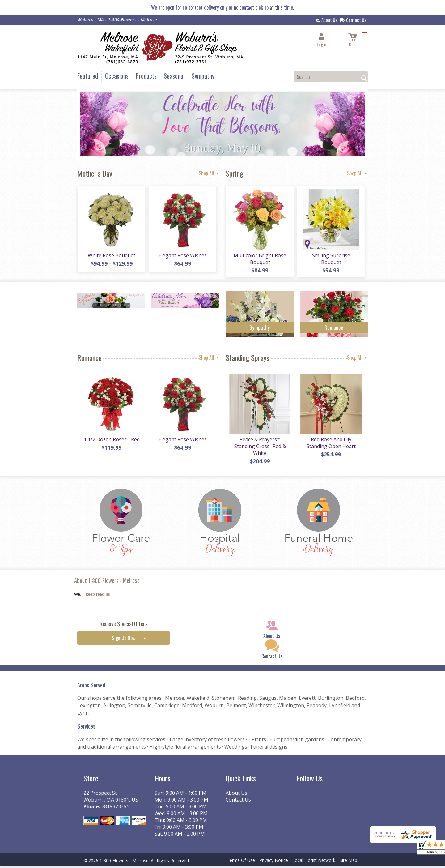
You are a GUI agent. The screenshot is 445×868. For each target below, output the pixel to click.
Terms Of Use (241, 862)
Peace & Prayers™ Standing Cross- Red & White (260, 448)
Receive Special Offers (124, 625)
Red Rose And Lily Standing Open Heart (331, 444)
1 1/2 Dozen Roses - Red (111, 441)
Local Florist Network (314, 862)
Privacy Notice (274, 862)
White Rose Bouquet (111, 256)
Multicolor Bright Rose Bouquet (260, 259)
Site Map (348, 862)
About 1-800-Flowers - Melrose (107, 582)
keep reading (98, 596)
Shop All (209, 173)
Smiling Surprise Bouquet (331, 259)
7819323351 (115, 808)
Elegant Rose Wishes (182, 256)
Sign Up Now (124, 639)
